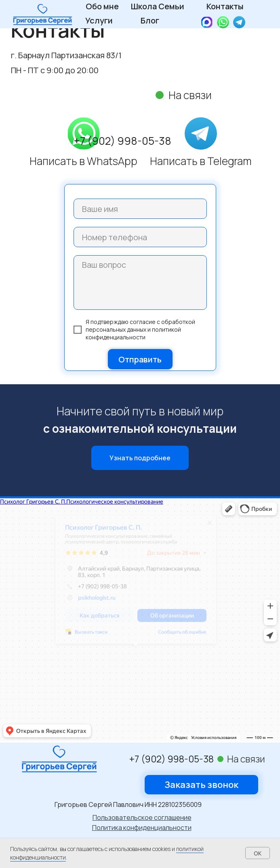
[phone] (140, 237)
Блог (150, 20)
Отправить (140, 359)
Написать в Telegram (201, 161)
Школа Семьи (158, 6)
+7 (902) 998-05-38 (122, 141)
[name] (140, 209)
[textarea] (140, 283)
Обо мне (102, 6)
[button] (201, 785)
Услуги (99, 20)
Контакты (225, 6)
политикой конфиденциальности (133, 333)
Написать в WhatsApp (83, 161)
